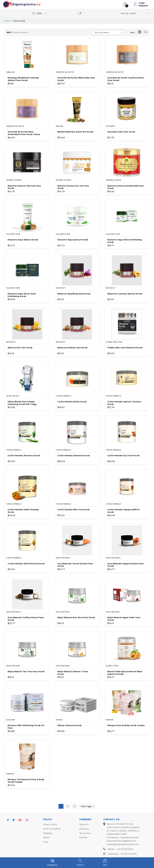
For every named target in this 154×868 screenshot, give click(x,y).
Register (143, 6)
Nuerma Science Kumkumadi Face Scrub (126, 187)
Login (142, 3)
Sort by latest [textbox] (102, 32)
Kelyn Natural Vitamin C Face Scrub (73, 673)
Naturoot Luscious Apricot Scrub (125, 294)
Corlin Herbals (64, 396)
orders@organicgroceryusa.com (123, 844)
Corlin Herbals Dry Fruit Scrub (123, 455)
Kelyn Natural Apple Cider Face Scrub (124, 619)
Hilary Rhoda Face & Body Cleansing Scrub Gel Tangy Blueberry (22, 403)
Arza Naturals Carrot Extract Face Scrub (75, 565)
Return (46, 837)
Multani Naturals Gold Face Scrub (75, 132)
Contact (83, 837)
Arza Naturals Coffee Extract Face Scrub (26, 619)
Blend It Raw (112, 666)
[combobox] (134, 13)
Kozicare (11, 720)
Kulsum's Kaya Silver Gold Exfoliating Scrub (22, 295)
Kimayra (110, 720)
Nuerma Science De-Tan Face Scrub (73, 187)
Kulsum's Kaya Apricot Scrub (73, 240)
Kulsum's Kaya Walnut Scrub (23, 240)
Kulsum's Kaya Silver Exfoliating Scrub (125, 241)
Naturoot (61, 288)
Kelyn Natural (63, 612)
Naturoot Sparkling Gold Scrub (74, 294)
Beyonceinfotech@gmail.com (122, 841)
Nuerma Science (14, 180)
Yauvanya (110, 126)
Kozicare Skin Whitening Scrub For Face (26, 727)
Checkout (84, 829)
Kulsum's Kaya (13, 234)
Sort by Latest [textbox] (128, 13)
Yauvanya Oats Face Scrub (121, 132)
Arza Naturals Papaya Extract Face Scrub (126, 565)
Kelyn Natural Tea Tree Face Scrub (26, 671)
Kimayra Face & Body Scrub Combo (126, 725)
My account (85, 833)
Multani (60, 126)
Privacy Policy (50, 824)
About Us (84, 824)
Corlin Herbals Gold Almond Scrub (26, 564)
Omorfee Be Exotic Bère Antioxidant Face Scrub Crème (24, 133)
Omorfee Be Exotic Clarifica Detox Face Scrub (126, 79)
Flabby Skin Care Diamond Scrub (125, 348)
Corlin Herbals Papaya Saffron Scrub (123, 511)
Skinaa (59, 720)
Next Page (87, 806)
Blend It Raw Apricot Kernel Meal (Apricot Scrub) (125, 673)
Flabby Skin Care (114, 342)
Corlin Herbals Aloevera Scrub (24, 455)
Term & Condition (52, 829)
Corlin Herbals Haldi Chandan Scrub (23, 511)
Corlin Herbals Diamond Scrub (74, 455)
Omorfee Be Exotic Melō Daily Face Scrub (76, 79)
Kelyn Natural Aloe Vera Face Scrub (76, 617)
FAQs (46, 842)
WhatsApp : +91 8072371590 (120, 854)
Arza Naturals (63, 558)
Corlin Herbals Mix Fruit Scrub (74, 509)
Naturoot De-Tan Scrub (20, 348)
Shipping (47, 833)
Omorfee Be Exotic (65, 72)
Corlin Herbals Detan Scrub (72, 402)
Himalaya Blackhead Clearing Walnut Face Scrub (23, 79)
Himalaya (10, 72)
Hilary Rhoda (13, 396)
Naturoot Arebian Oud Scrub (72, 348)
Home (8, 21)
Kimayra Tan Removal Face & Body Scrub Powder (26, 781)
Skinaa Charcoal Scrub (69, 725)
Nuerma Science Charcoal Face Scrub (24, 187)
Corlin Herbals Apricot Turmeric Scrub (124, 403)
